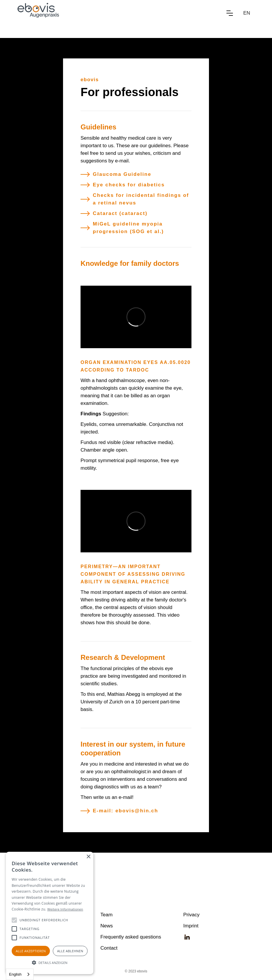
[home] (38, 13)
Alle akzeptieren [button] (31, 951)
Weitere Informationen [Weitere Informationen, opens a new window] (65, 909)
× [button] (88, 857)
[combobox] (20, 974)
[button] (230, 13)
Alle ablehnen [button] (70, 951)
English (15, 974)
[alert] (50, 913)
